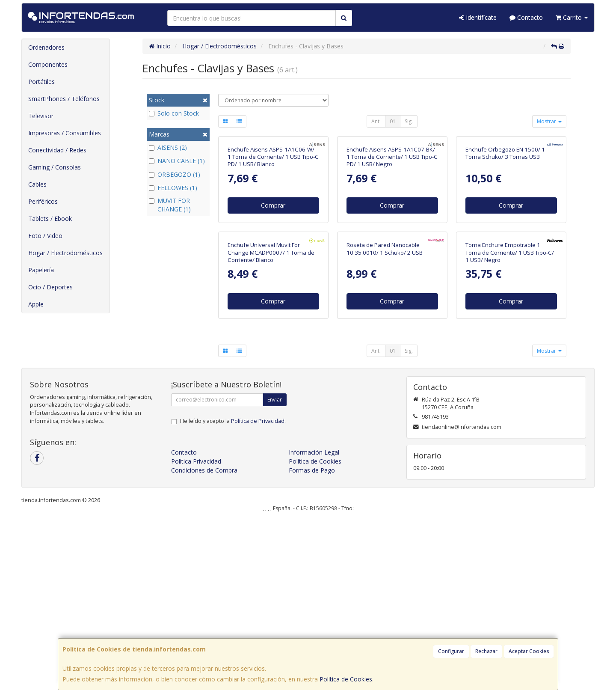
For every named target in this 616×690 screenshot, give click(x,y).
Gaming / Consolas (55, 167)
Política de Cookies (346, 679)
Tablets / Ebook (50, 219)
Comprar (273, 290)
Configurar (451, 651)
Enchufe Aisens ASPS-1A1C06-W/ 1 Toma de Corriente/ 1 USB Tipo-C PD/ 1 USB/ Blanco (273, 242)
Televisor (41, 116)
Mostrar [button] (549, 121)
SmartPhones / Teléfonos (64, 99)
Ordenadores (46, 47)
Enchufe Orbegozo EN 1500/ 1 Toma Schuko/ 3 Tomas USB (505, 238)
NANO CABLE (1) (177, 161)
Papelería (41, 270)
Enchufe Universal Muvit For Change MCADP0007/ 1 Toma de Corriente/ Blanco (271, 423)
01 (393, 121)
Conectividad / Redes (57, 150)
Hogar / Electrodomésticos (65, 253)
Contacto (526, 17)
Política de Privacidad (258, 591)
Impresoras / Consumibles (65, 133)
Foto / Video (45, 236)
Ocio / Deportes (50, 287)
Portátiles (41, 82)
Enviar (275, 570)
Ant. (376, 121)
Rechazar (486, 651)
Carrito (572, 17)
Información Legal (314, 622)
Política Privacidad (196, 631)
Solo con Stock (174, 113)
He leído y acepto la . (233, 591)
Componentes (48, 64)
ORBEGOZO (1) (175, 174)
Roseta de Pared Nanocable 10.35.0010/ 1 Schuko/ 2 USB (385, 419)
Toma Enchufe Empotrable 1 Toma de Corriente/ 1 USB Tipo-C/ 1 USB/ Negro (510, 423)
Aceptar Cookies (529, 651)
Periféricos (43, 201)
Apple (36, 304)
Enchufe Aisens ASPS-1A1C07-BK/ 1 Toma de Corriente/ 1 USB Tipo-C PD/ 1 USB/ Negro (392, 242)
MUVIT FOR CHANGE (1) (170, 205)
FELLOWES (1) (173, 188)
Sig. (409, 121)
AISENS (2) (168, 147)
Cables (37, 184)
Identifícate (478, 17)
